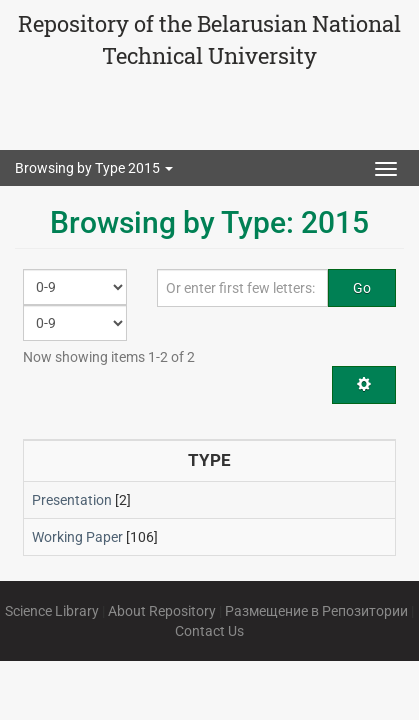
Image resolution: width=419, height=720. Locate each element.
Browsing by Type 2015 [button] (94, 168)
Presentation (72, 500)
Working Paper (77, 537)
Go (362, 288)
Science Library (52, 611)
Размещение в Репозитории (316, 611)
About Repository (162, 611)
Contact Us (209, 631)
